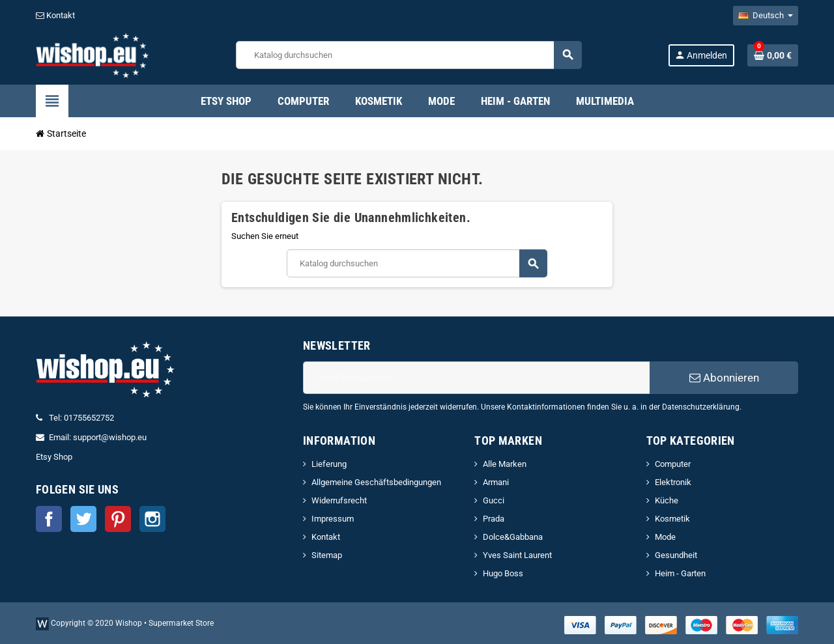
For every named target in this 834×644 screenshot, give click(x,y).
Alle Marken (505, 464)
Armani (496, 482)
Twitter (83, 519)
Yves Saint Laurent (517, 555)
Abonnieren (724, 378)
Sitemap (327, 555)
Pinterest (118, 519)
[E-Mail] (476, 378)
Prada (494, 519)
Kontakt (55, 15)
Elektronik (673, 482)
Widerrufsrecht (339, 500)
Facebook (49, 519)
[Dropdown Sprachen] (766, 16)
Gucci (494, 500)
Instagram (152, 519)
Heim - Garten (680, 573)
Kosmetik (672, 519)
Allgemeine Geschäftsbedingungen (376, 482)
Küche (667, 500)
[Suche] (409, 55)
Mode (665, 537)
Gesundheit (676, 555)
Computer (673, 464)
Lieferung (329, 464)
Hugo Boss (503, 573)
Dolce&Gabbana (513, 537)
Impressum (333, 519)
